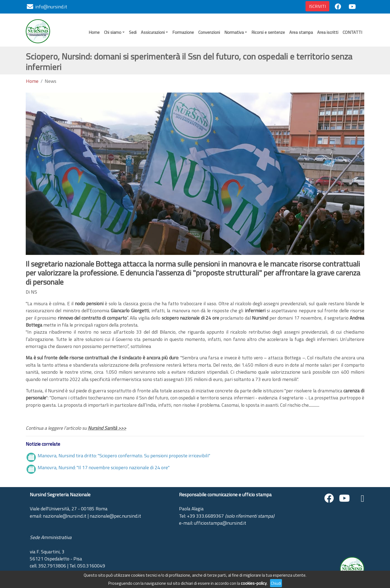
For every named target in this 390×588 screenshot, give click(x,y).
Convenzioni (209, 32)
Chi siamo (113, 32)
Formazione (183, 32)
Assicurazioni (153, 32)
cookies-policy (254, 583)
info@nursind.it (51, 7)
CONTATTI (352, 32)
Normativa (234, 32)
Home (94, 32)
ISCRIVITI (317, 6)
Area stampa (301, 32)
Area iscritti (328, 32)
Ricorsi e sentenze (268, 32)
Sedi (133, 32)
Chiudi (276, 583)
